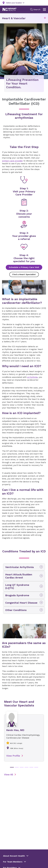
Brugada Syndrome (17, 595)
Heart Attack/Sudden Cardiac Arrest (19, 576)
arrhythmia (32, 377)
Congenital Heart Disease (21, 603)
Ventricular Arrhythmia (20, 567)
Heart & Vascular (14, 18)
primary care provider (12, 161)
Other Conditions (16, 610)
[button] (45, 18)
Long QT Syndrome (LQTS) (17, 586)
